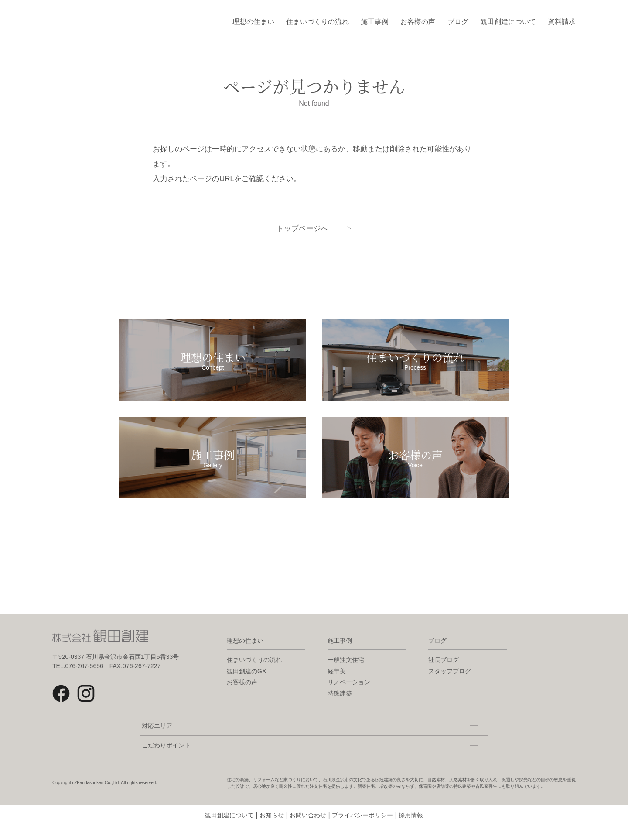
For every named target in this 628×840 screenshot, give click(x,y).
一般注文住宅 (346, 674)
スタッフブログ (450, 685)
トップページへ (302, 228)
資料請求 (562, 22)
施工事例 (375, 22)
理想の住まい (253, 22)
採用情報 (411, 829)
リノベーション (349, 696)
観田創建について (508, 22)
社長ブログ (444, 674)
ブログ (458, 22)
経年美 (337, 685)
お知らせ (272, 829)
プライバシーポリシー (362, 829)
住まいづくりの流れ (317, 22)
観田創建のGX (246, 685)
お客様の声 (418, 22)
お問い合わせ (308, 829)
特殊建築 (340, 707)
